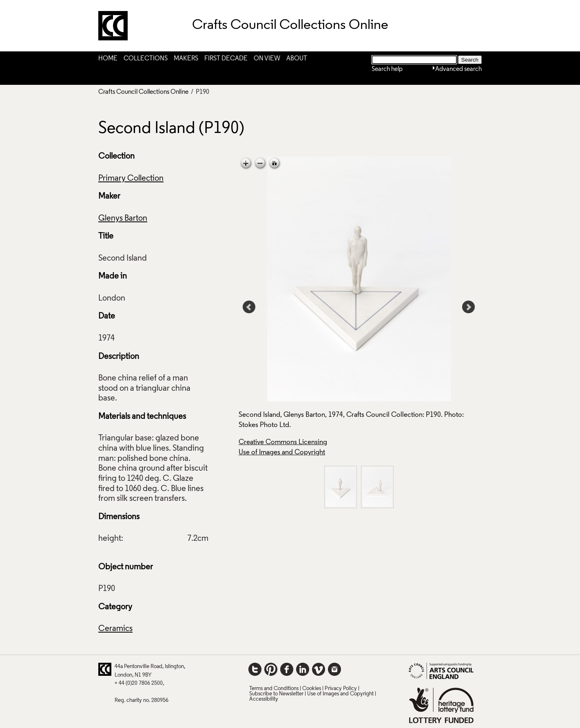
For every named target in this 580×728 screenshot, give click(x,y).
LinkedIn (303, 669)
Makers (186, 59)
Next (469, 307)
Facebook (287, 669)
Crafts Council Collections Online (143, 92)
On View (267, 59)
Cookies (312, 689)
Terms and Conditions (274, 689)
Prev (249, 307)
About (297, 59)
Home (108, 59)
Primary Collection (131, 179)
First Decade (226, 59)
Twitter (255, 669)
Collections (146, 59)
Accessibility (264, 699)
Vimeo (319, 669)
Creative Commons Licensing (283, 442)
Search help (387, 69)
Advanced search (458, 69)
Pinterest (271, 669)
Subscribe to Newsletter (276, 694)
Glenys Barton (123, 219)
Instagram (334, 669)
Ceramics (115, 629)
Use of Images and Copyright (282, 453)
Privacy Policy (341, 689)
